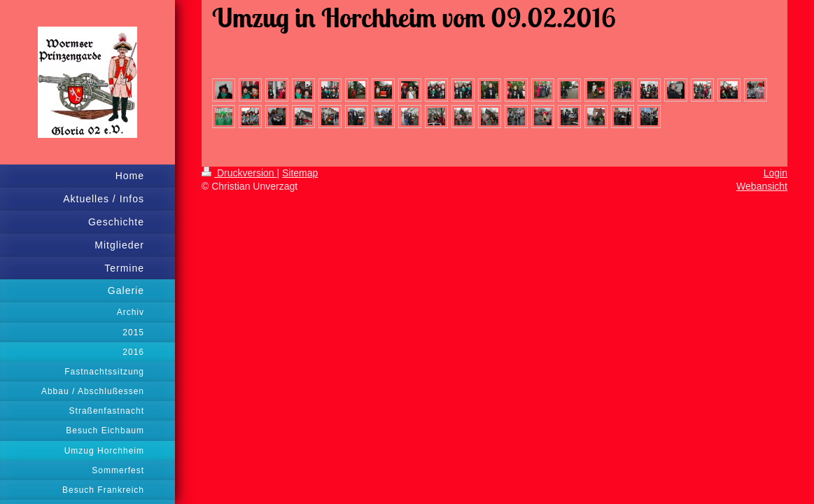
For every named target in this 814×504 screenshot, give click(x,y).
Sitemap (300, 173)
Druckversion (239, 173)
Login (776, 173)
